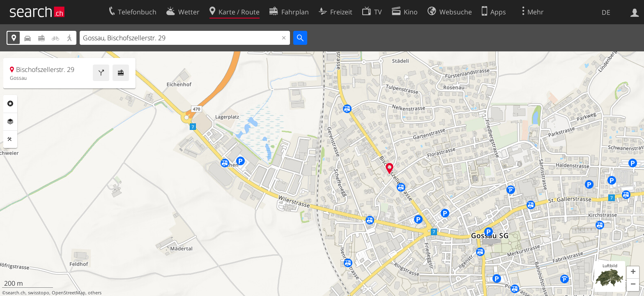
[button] (633, 273)
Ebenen (10, 122)
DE (606, 12)
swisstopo (39, 293)
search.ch (16, 293)
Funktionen (10, 139)
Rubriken (10, 104)
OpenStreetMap (69, 293)
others (95, 293)
